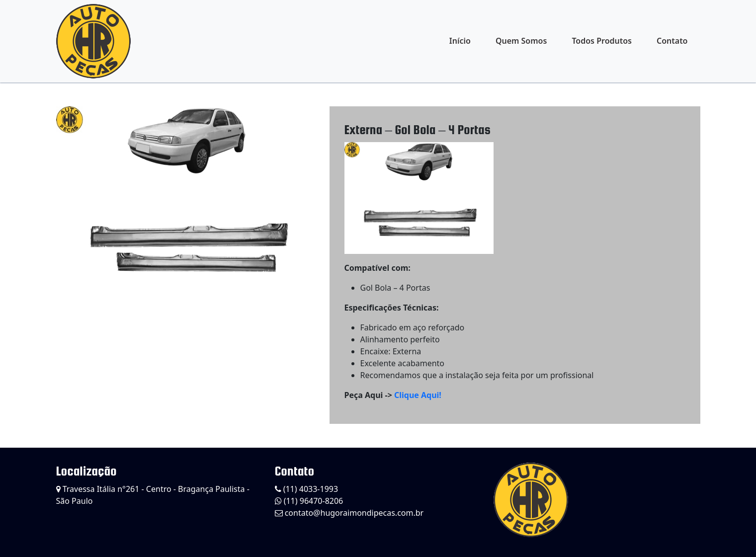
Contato (672, 41)
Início (460, 41)
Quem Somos (521, 41)
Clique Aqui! (418, 395)
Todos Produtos (602, 41)
